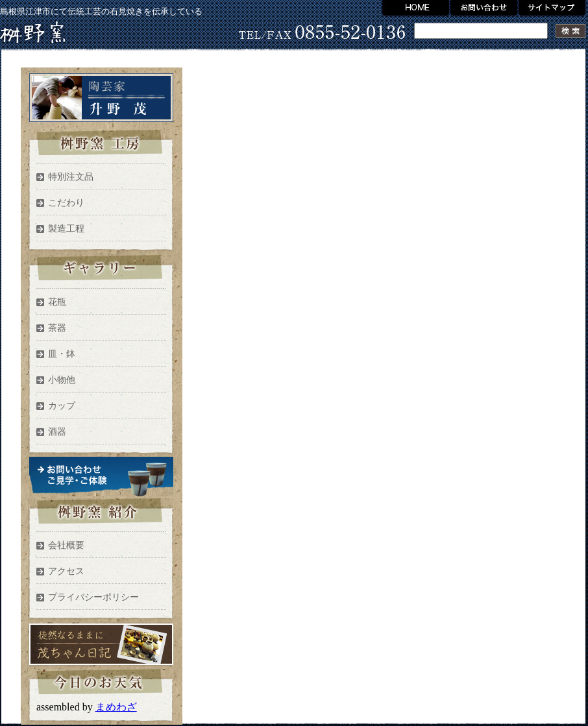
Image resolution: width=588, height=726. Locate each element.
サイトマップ (553, 8)
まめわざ (116, 707)
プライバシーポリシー (93, 597)
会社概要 (66, 545)
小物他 (62, 380)
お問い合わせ (484, 8)
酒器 (57, 432)
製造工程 (66, 229)
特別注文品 (71, 177)
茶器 (57, 328)
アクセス (66, 571)
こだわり (66, 203)
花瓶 (57, 302)
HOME (415, 8)
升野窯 (33, 33)
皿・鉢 (62, 354)
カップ (62, 406)
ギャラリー (101, 271)
